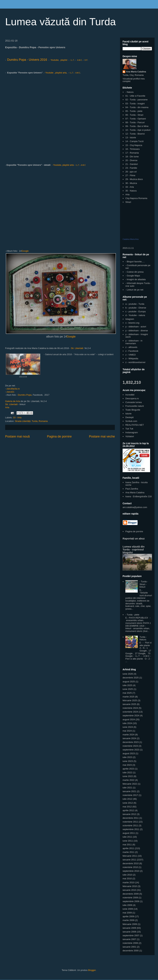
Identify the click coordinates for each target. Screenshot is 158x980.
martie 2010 (129, 882)
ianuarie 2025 (129, 704)
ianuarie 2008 (129, 932)
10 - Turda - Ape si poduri (138, 130)
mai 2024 (127, 731)
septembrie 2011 (131, 829)
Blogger (92, 970)
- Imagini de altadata (135, 279)
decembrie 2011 (131, 818)
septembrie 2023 (131, 750)
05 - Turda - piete (134, 111)
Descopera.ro (132, 398)
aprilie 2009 (128, 916)
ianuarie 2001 (129, 947)
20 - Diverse (131, 160)
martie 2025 (129, 697)
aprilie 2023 (128, 769)
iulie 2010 (127, 875)
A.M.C (80, 60)
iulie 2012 (127, 799)
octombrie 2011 (130, 826)
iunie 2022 (128, 776)
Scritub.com (131, 421)
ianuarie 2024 (129, 738)
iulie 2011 (127, 837)
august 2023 (129, 753)
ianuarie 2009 (129, 928)
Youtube (55, 60)
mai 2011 (127, 845)
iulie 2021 (127, 788)
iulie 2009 (127, 905)
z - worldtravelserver (135, 362)
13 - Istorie (131, 138)
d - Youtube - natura (135, 315)
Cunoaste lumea (134, 402)
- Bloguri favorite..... (135, 262)
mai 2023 (127, 765)
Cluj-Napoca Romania (136, 198)
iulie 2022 (127, 772)
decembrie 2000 (131, 951)
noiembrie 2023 (130, 746)
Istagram (130, 319)
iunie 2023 (128, 761)
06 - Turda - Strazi (134, 115)
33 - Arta (17, 418)
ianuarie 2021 (129, 791)
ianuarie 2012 (129, 814)
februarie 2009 (130, 924)
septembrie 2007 (131, 935)
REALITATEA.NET (135, 425)
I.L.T (72, 60)
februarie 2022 (130, 784)
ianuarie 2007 (129, 939)
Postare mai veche (102, 436)
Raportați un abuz (134, 538)
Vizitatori (130, 436)
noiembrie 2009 (130, 898)
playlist (64, 60)
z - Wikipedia (132, 358)
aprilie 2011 (128, 848)
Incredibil (130, 395)
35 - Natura (131, 191)
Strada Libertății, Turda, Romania (31, 421)
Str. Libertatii (77, 348)
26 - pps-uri (131, 172)
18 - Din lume (132, 157)
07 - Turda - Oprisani (136, 119)
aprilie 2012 (128, 810)
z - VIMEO (130, 355)
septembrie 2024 (131, 716)
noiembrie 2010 (130, 867)
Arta (7, 407)
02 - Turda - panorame (136, 100)
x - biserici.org (132, 323)
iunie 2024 (128, 727)
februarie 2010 (130, 886)
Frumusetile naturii (135, 406)
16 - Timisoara (132, 149)
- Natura (129, 92)
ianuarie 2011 (129, 860)
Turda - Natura (143, 638)
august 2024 (129, 719)
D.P (86, 60)
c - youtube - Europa (135, 311)
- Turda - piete (132, 615)
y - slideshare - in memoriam (134, 342)
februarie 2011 (130, 856)
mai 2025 (127, 693)
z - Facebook (132, 351)
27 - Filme (130, 175)
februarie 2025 (130, 700)
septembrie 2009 (131, 901)
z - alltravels (131, 347)
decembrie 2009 (131, 894)
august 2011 (129, 833)
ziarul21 (10, 392)
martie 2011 (129, 852)
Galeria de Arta (13, 401)
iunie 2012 (128, 803)
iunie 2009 (128, 909)
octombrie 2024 (130, 712)
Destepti (129, 417)
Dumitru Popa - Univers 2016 (27, 60)
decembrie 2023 (131, 742)
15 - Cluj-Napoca (134, 145)
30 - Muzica (131, 183)
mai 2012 (127, 807)
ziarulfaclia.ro (13, 389)
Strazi (128, 202)
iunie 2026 (128, 674)
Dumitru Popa (25, 395)
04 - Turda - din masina (137, 107)
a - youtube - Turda (135, 304)
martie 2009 (129, 920)
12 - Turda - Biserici (135, 134)
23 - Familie (131, 168)
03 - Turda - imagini (135, 104)
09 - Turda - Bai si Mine (137, 126)
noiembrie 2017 (130, 795)
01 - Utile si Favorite (135, 96)
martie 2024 (129, 735)
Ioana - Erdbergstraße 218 (138, 496)
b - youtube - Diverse (136, 308)
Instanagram (132, 432)
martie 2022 (129, 780)
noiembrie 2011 (130, 822)
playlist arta (61, 73)
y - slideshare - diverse (137, 331)
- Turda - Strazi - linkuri (144, 584)
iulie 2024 (127, 723)
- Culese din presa (134, 272)
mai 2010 (127, 879)
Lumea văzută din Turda (61, 22)
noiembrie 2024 (130, 708)
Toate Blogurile (133, 410)
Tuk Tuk (129, 429)
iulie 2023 (127, 757)
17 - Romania (132, 153)
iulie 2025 (127, 685)
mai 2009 (127, 913)
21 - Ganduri (132, 164)
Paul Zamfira (132, 489)
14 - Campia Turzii (134, 141)
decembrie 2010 (131, 863)
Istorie (128, 414)
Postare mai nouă (17, 436)
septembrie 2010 (131, 871)
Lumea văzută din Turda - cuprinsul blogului (134, 549)
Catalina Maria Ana (131, 239)
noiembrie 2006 (130, 943)
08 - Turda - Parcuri (135, 122)
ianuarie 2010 (129, 890)
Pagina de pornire (59, 436)
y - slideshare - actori (136, 327)
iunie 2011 (128, 841)
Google (25, 251)
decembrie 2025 (131, 678)
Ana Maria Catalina (136, 72)
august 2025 (129, 682)
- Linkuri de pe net (134, 290)
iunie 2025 (128, 689)
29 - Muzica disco (134, 179)
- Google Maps (133, 276)
